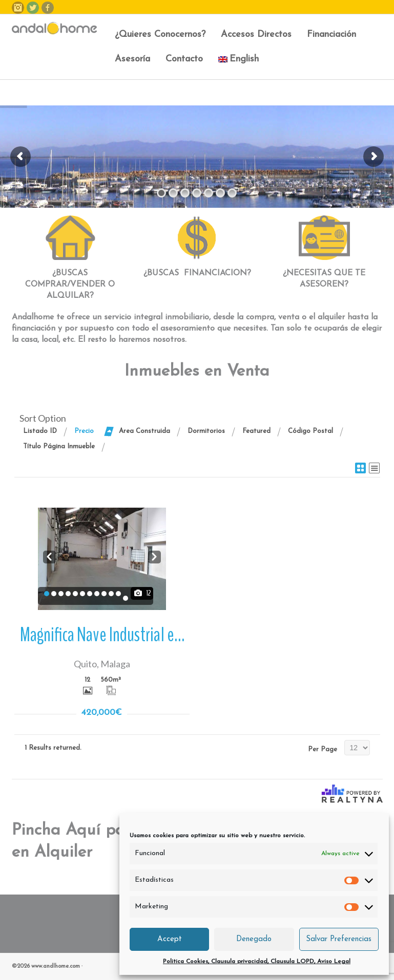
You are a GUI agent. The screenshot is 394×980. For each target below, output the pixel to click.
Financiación (331, 35)
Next (154, 556)
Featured (256, 431)
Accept (170, 939)
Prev (49, 556)
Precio (84, 431)
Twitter (33, 8)
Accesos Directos (256, 35)
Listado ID (40, 431)
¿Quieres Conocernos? (160, 35)
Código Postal (310, 431)
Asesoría (132, 59)
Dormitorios (206, 431)
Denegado (254, 939)
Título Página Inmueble (59, 447)
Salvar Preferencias (339, 939)
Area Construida (144, 431)
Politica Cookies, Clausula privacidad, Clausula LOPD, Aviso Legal (257, 962)
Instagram (18, 8)
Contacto (184, 59)
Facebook (48, 8)
